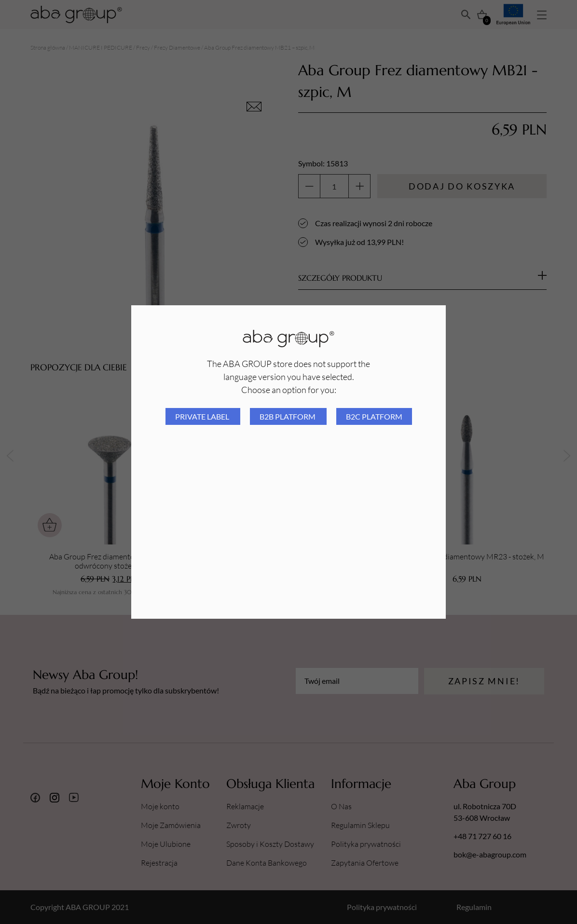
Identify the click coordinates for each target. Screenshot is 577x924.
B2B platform (288, 416)
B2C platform (374, 416)
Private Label (203, 416)
